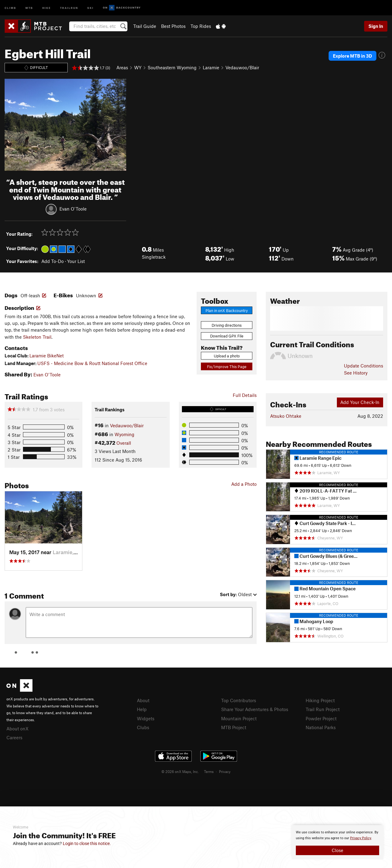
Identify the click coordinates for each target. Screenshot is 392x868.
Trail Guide (145, 26)
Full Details (245, 395)
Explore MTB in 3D (352, 56)
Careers (14, 737)
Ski (90, 8)
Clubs (143, 727)
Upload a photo (227, 356)
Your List (76, 261)
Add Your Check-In (360, 402)
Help (142, 709)
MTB (29, 8)
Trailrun (69, 8)
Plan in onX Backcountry (227, 310)
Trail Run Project (323, 709)
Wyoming (124, 434)
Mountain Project (239, 718)
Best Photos (173, 26)
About (143, 700)
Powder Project (321, 718)
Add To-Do (53, 261)
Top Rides (201, 26)
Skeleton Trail (37, 337)
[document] (337, 842)
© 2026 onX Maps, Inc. (180, 771)
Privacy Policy (361, 838)
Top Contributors (239, 700)
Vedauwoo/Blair (242, 67)
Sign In (376, 26)
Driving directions (227, 325)
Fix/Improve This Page (227, 367)
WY (138, 67)
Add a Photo (244, 484)
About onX (17, 729)
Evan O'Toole (73, 209)
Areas (122, 67)
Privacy (225, 771)
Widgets (146, 718)
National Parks (321, 727)
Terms (209, 771)
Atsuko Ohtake (286, 416)
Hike (47, 8)
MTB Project (234, 727)
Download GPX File (227, 336)
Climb (10, 8)
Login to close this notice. (87, 843)
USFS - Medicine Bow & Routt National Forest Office (92, 363)
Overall (124, 443)
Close (337, 850)
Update (364, 366)
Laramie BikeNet (47, 356)
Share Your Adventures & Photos (255, 709)
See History (356, 373)
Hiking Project (320, 700)
